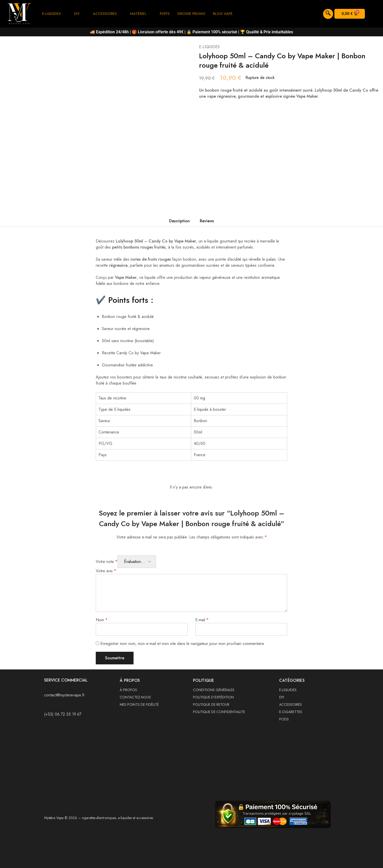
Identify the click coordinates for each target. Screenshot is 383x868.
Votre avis (106, 571)
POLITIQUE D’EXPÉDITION (213, 697)
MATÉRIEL (144, 14)
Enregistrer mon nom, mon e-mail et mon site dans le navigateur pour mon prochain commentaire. (183, 644)
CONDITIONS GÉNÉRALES (214, 690)
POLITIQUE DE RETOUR (211, 704)
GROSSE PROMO (197, 14)
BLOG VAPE (231, 14)
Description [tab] (179, 221)
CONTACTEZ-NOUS (135, 697)
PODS (284, 719)
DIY (81, 14)
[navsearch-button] (328, 14)
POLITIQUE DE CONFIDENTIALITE (219, 712)
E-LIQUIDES (54, 14)
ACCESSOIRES (109, 14)
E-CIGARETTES (291, 712)
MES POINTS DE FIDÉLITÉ (139, 704)
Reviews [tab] (207, 221)
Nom (102, 620)
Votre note (107, 562)
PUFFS (169, 14)
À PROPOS (128, 690)
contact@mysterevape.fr (64, 695)
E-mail (202, 620)
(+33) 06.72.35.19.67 (63, 714)
